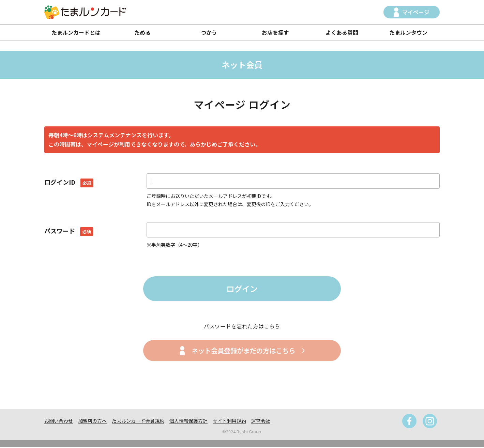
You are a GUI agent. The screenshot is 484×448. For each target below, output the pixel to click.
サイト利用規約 (229, 422)
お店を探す (275, 32)
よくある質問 (342, 32)
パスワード (69, 231)
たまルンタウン (408, 32)
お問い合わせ (59, 422)
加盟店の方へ (92, 422)
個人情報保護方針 (188, 422)
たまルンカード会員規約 (138, 422)
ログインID (69, 182)
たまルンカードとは (76, 32)
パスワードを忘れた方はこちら (242, 327)
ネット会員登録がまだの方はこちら (243, 351)
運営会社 (261, 422)
